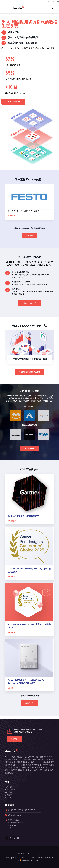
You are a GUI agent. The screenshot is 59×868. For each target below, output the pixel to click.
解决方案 (9, 792)
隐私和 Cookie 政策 (18, 858)
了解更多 (14, 739)
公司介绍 (9, 787)
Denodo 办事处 (31, 858)
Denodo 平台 (10, 790)
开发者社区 (51, 1)
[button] (23, 226)
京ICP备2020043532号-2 (45, 858)
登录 (58, 1)
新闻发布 (9, 795)
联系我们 (9, 798)
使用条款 (8, 858)
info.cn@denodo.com (14, 815)
